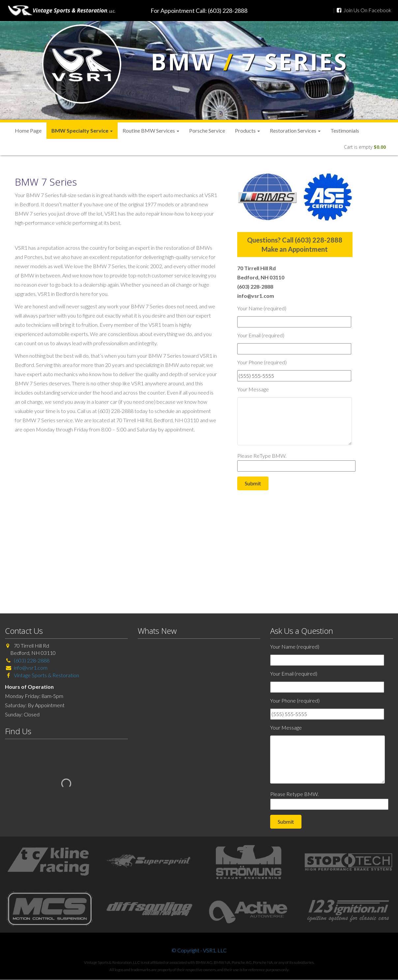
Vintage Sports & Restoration (46, 675)
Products (247, 130)
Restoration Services (295, 130)
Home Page (28, 130)
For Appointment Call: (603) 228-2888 (199, 11)
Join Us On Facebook (364, 10)
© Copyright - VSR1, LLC (199, 950)
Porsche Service (207, 130)
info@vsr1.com (31, 668)
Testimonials (345, 130)
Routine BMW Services (151, 130)
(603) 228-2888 (32, 660)
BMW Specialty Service (82, 130)
